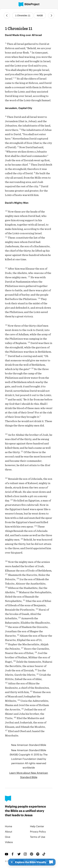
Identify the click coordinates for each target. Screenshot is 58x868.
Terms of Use (38, 837)
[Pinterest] (32, 854)
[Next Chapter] (51, 15)
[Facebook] (13, 854)
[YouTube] (7, 854)
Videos (9, 842)
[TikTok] (44, 854)
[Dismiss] (11, 862)
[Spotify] (38, 854)
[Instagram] (26, 854)
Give (8, 837)
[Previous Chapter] (7, 15)
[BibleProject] (29, 5)
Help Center (37, 826)
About (9, 831)
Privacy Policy (38, 831)
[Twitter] (19, 854)
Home (9, 826)
